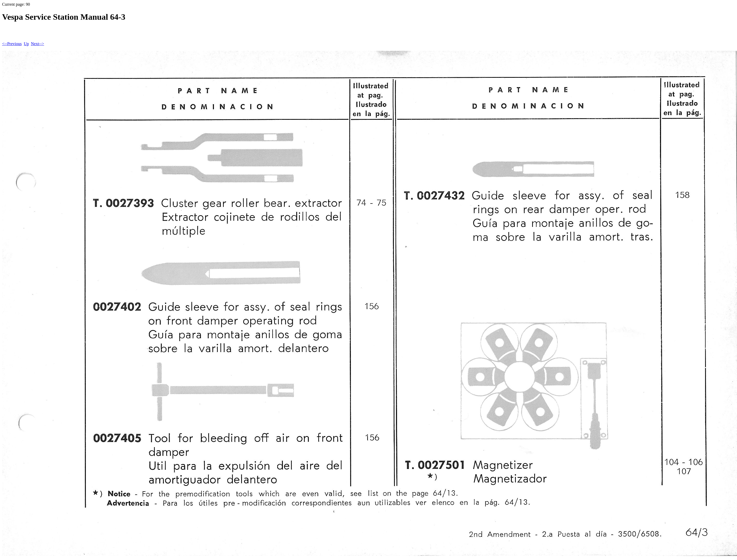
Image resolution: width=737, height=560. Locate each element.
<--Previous (12, 44)
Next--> (37, 44)
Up (26, 44)
